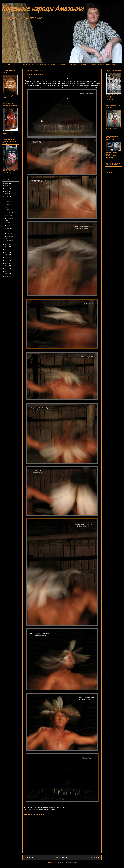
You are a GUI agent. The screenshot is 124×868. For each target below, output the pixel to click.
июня (9, 225)
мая (8, 228)
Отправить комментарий (34, 818)
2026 (7, 183)
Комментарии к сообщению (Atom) (67, 863)
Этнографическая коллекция (78, 64)
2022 (7, 194)
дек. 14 (9, 207)
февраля (10, 236)
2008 (7, 277)
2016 (7, 255)
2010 (7, 271)
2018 (7, 250)
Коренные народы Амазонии (42, 9)
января (9, 241)
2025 (7, 186)
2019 (7, 247)
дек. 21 (9, 204)
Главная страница (62, 858)
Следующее (28, 858)
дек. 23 (9, 201)
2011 (7, 269)
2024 (7, 188)
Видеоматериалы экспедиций (46, 64)
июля (9, 223)
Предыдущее (95, 858)
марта (9, 234)
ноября (9, 213)
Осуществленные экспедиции (24, 64)
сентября (10, 218)
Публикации (62, 64)
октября (10, 216)
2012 (7, 266)
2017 (7, 252)
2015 (7, 258)
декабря (10, 199)
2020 (7, 244)
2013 (7, 263)
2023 (7, 191)
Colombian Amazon (34, 810)
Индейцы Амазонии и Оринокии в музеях (103, 64)
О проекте (8, 64)
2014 (7, 260)
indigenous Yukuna (46, 810)
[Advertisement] (62, 837)
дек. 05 (9, 209)
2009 (7, 274)
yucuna (54, 810)
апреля (9, 231)
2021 (7, 197)
